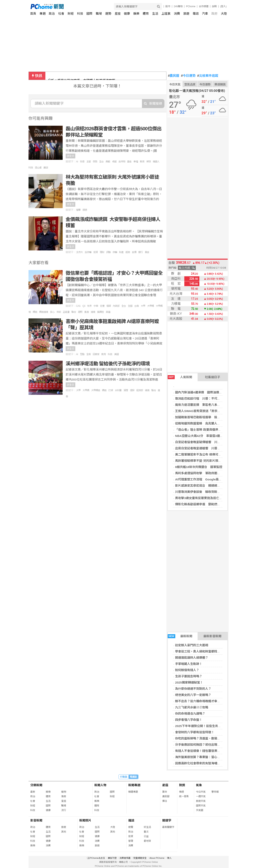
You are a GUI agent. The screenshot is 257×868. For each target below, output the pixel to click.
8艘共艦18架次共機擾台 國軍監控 (199, 467)
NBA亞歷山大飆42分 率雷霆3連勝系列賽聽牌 (207, 436)
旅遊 (186, 14)
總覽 (131, 827)
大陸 (224, 14)
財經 (71, 14)
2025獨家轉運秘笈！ (189, 682)
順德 (85, 210)
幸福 (136, 162)
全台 (101, 162)
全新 (89, 354)
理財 (102, 252)
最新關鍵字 (168, 827)
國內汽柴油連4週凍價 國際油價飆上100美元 (205, 392)
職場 (99, 14)
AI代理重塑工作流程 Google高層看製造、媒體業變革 (212, 479)
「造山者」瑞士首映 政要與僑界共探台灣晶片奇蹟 (209, 430)
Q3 (84, 306)
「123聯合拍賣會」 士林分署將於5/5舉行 (78, 76)
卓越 (114, 162)
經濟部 (140, 390)
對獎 (182, 785)
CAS (78, 306)
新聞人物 (100, 785)
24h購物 (178, 6)
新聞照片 (85, 820)
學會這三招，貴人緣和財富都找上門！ (201, 651)
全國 (130, 306)
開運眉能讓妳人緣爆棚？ (192, 658)
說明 (214, 6)
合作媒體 (204, 6)
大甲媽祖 (96, 390)
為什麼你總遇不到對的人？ (193, 689)
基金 (129, 162)
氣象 (199, 785)
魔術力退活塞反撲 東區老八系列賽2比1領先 (205, 405)
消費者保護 (125, 858)
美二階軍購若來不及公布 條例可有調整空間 (204, 454)
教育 (142, 162)
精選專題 (133, 792)
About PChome (157, 858)
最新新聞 (180, 636)
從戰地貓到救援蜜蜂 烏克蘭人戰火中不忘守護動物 (210, 423)
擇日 (165, 801)
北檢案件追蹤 (208, 76)
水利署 (118, 390)
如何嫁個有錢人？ (187, 670)
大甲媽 (150, 306)
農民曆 (174, 76)
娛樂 (136, 14)
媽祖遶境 (44, 312)
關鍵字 (167, 820)
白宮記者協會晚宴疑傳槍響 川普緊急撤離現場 (207, 442)
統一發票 (184, 796)
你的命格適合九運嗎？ (190, 714)
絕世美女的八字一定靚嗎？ (193, 695)
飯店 (46, 168)
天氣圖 (200, 810)
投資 (96, 252)
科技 (80, 14)
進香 (87, 312)
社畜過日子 (213, 377)
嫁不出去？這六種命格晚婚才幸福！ (199, 701)
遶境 (93, 312)
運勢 (108, 14)
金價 (134, 252)
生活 (155, 14)
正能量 (66, 312)
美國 (116, 354)
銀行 (141, 252)
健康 (127, 14)
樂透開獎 (220, 84)
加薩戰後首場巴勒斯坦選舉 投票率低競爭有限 (207, 417)
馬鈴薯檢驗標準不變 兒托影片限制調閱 (201, 461)
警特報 (215, 792)
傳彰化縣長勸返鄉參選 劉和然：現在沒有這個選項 (210, 504)
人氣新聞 (180, 377)
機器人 (156, 162)
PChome (191, 6)
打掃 (111, 390)
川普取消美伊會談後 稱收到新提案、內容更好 (207, 492)
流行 (64, 810)
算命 (165, 792)
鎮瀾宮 (100, 312)
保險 (95, 162)
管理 (131, 841)
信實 (102, 306)
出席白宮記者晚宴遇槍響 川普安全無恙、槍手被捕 (210, 448)
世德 (82, 162)
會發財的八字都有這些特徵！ (195, 732)
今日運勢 (188, 76)
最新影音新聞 (212, 636)
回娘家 (96, 354)
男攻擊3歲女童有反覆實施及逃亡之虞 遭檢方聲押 (209, 498)
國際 (89, 14)
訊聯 (108, 252)
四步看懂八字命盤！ (189, 720)
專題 (43, 14)
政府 (214, 14)
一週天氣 (201, 796)
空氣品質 (190, 84)
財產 (121, 252)
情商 (64, 796)
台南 (137, 306)
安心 (52, 312)
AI (77, 162)
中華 (96, 306)
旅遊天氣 (201, 801)
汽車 (205, 14)
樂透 (182, 792)
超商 (128, 252)
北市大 (79, 252)
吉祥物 (122, 162)
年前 (59, 312)
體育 (146, 14)
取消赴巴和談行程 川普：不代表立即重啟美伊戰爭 (210, 399)
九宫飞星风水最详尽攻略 (192, 707)
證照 (80, 312)
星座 (118, 14)
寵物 (64, 792)
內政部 (116, 306)
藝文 (146, 832)
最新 (33, 792)
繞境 (147, 390)
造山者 (38, 168)
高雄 (108, 312)
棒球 (149, 162)
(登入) (223, 6)
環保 (132, 390)
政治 (52, 14)
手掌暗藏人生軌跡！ (189, 664)
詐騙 (115, 252)
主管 (89, 162)
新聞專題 (134, 785)
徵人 (169, 858)
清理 (126, 390)
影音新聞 (36, 820)
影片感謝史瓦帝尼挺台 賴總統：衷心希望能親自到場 (211, 486)
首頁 (33, 14)
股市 (168, 6)
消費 (177, 14)
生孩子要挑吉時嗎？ (189, 676)
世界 (89, 306)
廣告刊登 (112, 858)
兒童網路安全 (140, 858)
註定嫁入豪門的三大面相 (192, 645)
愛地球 (147, 841)
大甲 (143, 306)
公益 (146, 836)
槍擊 (78, 210)
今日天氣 (175, 84)
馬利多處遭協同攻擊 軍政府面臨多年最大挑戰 (207, 473)
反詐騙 (88, 252)
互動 (82, 354)
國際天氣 (201, 806)
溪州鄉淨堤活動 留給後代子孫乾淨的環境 (108, 364)
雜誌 (196, 14)
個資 (109, 306)
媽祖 (35, 312)
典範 (108, 162)
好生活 (147, 827)
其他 (64, 832)
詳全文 (70, 156)
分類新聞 (36, 785)
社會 (61, 14)
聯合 (74, 312)
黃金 (147, 252)
